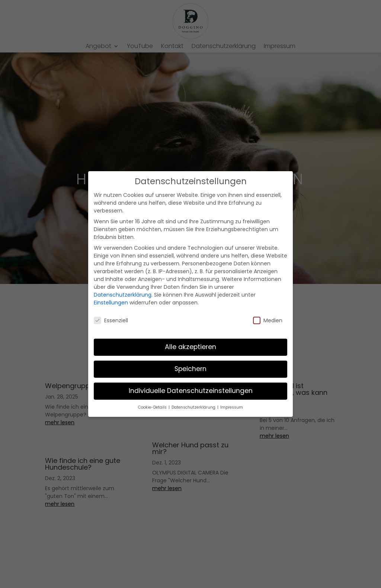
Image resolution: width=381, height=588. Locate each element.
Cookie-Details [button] (153, 407)
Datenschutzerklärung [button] (194, 407)
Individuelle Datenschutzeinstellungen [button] (191, 391)
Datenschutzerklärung (123, 295)
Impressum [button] (232, 407)
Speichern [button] (190, 369)
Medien (268, 320)
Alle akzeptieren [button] (190, 347)
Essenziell (111, 320)
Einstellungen (111, 303)
